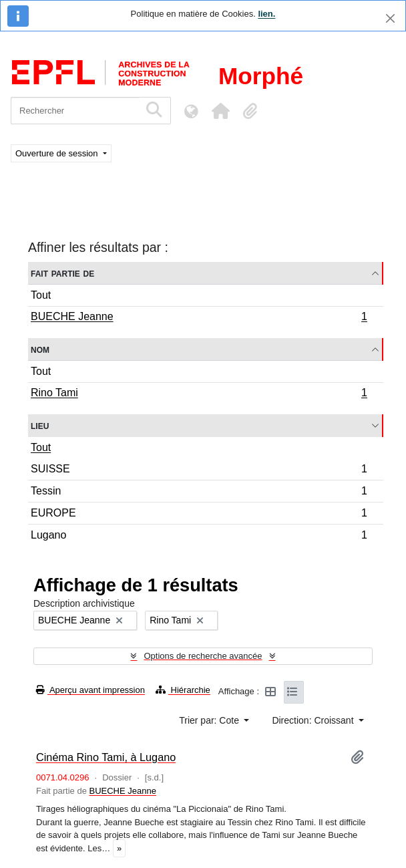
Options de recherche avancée (203, 656)
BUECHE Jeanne (199, 318)
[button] (220, 111)
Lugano (199, 537)
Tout (41, 295)
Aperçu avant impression (90, 690)
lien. (266, 14)
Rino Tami (199, 394)
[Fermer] (390, 18)
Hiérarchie (183, 690)
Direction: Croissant (314, 720)
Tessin (199, 493)
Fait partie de (62, 273)
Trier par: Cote (210, 720)
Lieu (40, 425)
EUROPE (199, 515)
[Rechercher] (75, 111)
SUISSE (199, 471)
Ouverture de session (58, 153)
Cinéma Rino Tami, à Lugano (106, 757)
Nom (40, 349)
